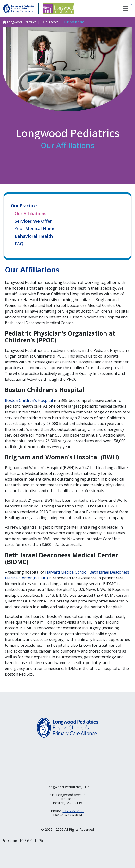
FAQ (19, 244)
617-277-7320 (74, 811)
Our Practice (50, 22)
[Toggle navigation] (125, 9)
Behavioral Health (34, 236)
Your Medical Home (35, 229)
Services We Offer (33, 221)
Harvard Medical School (66, 572)
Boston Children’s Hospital (29, 400)
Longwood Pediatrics (22, 22)
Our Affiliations (31, 214)
